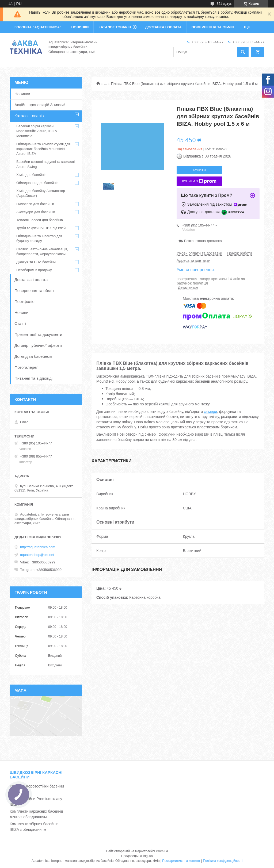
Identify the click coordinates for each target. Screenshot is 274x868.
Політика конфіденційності (223, 861)
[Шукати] (243, 52)
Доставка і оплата (31, 280)
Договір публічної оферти (38, 345)
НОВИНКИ (80, 27)
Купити (199, 170)
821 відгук (224, 4)
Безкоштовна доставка (203, 241)
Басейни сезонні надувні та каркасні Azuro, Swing (45, 164)
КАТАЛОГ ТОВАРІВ (115, 27)
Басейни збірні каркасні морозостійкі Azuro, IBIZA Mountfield (37, 131)
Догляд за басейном (33, 356)
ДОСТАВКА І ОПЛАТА (163, 27)
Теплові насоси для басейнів (40, 220)
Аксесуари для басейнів (36, 212)
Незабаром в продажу (34, 270)
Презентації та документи (38, 334)
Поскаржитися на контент (181, 861)
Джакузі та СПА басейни (36, 262)
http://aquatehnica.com (38, 547)
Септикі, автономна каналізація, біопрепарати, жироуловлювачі (42, 251)
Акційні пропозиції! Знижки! (40, 105)
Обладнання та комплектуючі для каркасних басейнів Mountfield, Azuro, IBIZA (43, 149)
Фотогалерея (26, 367)
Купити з (199, 181)
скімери (210, 412)
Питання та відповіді (33, 378)
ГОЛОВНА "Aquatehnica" (38, 27)
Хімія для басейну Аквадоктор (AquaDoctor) (41, 193)
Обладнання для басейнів (37, 183)
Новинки (22, 94)
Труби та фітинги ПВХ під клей (41, 228)
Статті (20, 323)
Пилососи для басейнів (35, 204)
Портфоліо (24, 302)
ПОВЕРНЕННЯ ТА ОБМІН (213, 27)
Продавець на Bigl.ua (137, 856)
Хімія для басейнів (31, 175)
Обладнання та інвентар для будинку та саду (39, 238)
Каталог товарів (29, 116)
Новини (21, 312)
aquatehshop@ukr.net (37, 555)
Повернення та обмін (34, 291)
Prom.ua (162, 851)
